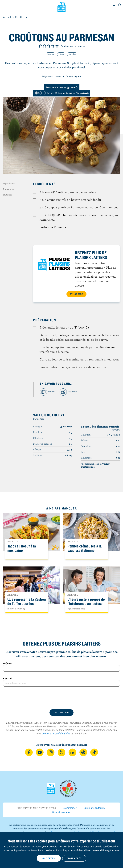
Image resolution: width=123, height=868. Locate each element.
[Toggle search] (120, 5)
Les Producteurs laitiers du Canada (62, 7)
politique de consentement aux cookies (31, 850)
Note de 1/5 (40, 46)
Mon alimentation (62, 812)
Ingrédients (9, 184)
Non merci (74, 858)
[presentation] (61, 698)
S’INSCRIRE (76, 294)
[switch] (61, 93)
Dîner (61, 54)
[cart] (114, 5)
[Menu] (4, 5)
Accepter (49, 858)
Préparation (9, 189)
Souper (51, 54)
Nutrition (8, 195)
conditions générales (108, 850)
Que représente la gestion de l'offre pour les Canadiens (27, 604)
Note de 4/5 (53, 46)
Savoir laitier (70, 808)
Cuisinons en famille (95, 808)
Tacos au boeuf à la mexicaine (22, 548)
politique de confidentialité (56, 733)
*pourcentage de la (95, 465)
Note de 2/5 (45, 46)
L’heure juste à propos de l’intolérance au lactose (86, 601)
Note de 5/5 (57, 46)
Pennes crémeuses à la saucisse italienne (84, 548)
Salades (72, 54)
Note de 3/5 (49, 46)
